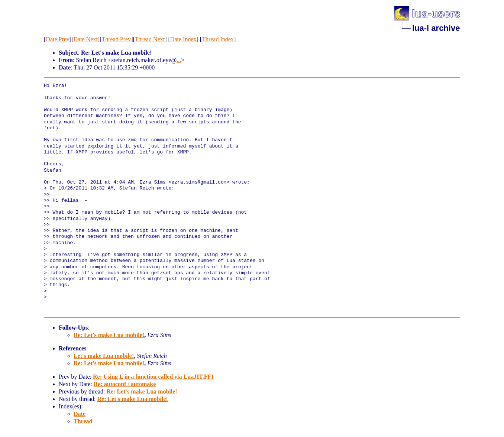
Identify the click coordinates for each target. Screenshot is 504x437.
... (179, 60)
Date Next (86, 39)
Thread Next (150, 39)
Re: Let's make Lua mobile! (109, 335)
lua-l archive (436, 28)
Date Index (183, 39)
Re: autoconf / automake (125, 384)
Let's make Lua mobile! (104, 356)
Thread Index (218, 39)
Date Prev (58, 39)
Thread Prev (116, 39)
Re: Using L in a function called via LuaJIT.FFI (153, 377)
